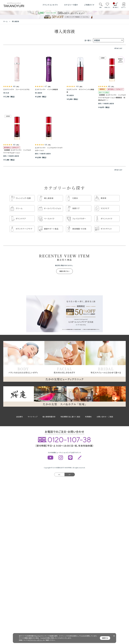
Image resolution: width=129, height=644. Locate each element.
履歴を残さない (64, 267)
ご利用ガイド (89, 5)
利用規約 (88, 413)
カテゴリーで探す (71, 5)
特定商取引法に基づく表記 (70, 413)
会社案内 (19, 413)
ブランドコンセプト (50, 5)
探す (101, 7)
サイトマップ (33, 413)
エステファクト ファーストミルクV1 (16, 89)
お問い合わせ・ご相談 (105, 413)
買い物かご (116, 5)
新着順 (97, 40)
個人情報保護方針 (49, 413)
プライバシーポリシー (36, 640)
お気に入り (107, 7)
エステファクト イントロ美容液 (46, 89)
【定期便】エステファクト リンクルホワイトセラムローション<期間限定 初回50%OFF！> (112, 97)
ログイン (123, 7)
